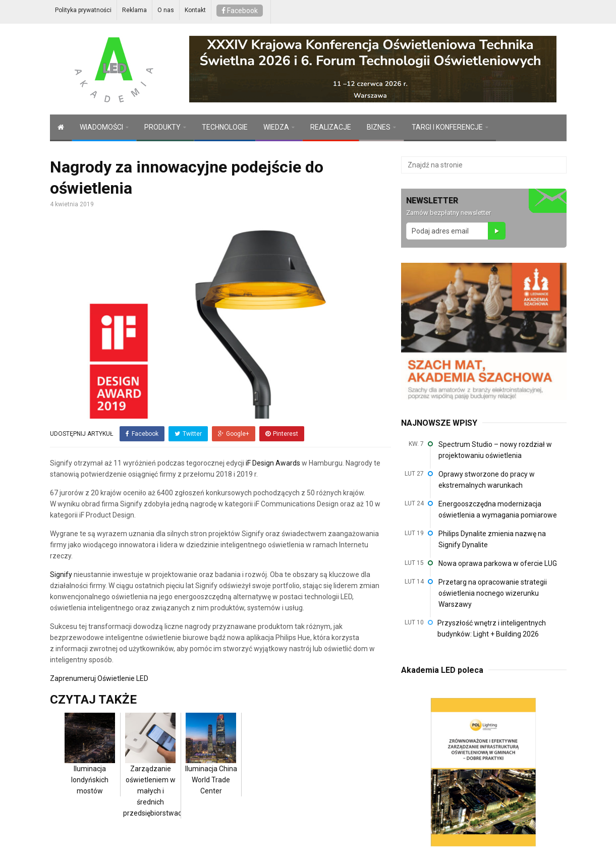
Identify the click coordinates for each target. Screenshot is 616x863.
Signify (61, 574)
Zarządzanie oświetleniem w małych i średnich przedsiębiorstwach (154, 775)
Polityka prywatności (83, 10)
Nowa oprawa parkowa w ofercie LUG (498, 563)
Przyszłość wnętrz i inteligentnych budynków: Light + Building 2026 (492, 628)
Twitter (188, 434)
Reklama (134, 10)
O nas (166, 10)
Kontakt (195, 10)
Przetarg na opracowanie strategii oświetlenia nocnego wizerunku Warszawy (493, 593)
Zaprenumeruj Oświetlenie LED (99, 678)
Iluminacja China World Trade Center (211, 764)
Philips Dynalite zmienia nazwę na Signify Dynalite (492, 539)
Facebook (240, 11)
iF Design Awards (272, 463)
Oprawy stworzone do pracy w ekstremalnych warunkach (487, 480)
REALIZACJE (331, 127)
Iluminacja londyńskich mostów (90, 764)
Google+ (234, 434)
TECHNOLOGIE (225, 127)
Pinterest (282, 434)
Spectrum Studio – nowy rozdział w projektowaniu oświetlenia (495, 450)
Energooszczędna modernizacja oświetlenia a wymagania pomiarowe (498, 509)
